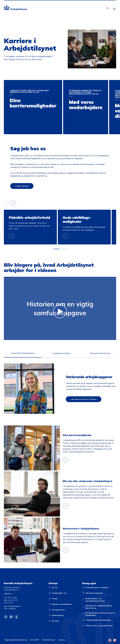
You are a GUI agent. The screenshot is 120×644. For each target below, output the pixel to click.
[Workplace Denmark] (93, 593)
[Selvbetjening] (56, 615)
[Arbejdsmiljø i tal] (57, 593)
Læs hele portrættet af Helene (84, 399)
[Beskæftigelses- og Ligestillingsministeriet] (99, 600)
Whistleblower (49, 640)
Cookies (62, 640)
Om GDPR (34, 640)
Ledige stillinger (22, 186)
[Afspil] (12, 277)
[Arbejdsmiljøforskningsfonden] (97, 620)
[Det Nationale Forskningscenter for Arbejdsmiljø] (99, 614)
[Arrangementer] (57, 610)
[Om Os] (53, 587)
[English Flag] (110, 640)
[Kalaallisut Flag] (115, 640)
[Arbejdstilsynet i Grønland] (95, 587)
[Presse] (53, 599)
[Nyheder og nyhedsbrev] (60, 604)
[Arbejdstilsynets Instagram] (11, 617)
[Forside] (16, 8)
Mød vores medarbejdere (74, 82)
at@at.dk (8, 594)
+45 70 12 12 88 (10, 598)
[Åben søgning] (107, 8)
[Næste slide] (13, 203)
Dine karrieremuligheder (14, 82)
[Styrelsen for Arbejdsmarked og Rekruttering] (99, 607)
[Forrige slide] (7, 203)
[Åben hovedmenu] (114, 9)
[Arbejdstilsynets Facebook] (16, 617)
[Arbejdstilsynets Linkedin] (6, 617)
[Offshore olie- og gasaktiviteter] (97, 626)
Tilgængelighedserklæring (15, 640)
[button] (56, 249)
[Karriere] (54, 621)
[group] (30, 227)
